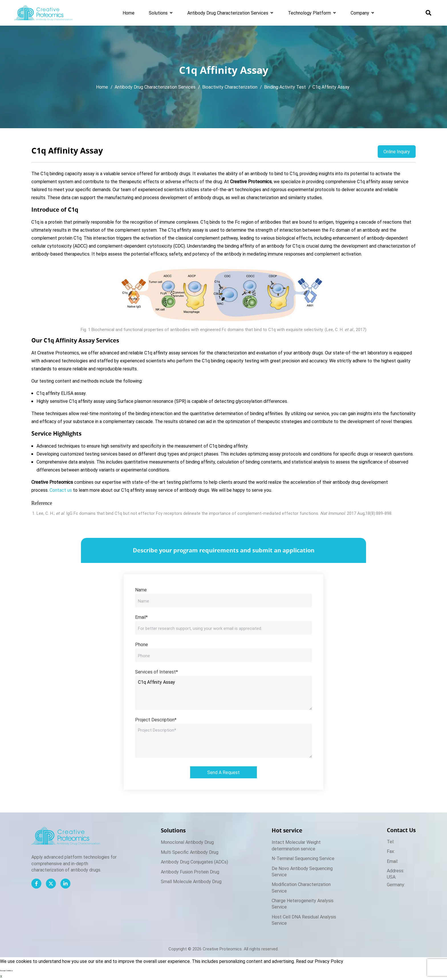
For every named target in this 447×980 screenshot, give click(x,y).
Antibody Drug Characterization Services (228, 13)
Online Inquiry (397, 151)
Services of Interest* (157, 672)
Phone (142, 644)
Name (141, 590)
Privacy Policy (329, 961)
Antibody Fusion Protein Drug (190, 872)
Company (360, 13)
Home (129, 13)
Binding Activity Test (285, 87)
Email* (141, 617)
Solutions (158, 13)
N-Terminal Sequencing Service (303, 858)
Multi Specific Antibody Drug (190, 852)
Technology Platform (309, 13)
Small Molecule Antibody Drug (191, 881)
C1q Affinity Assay (331, 87)
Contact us (61, 490)
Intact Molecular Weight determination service (296, 845)
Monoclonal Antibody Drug (187, 842)
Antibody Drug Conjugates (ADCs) (194, 862)
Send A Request (223, 772)
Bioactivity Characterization (230, 87)
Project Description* (156, 719)
